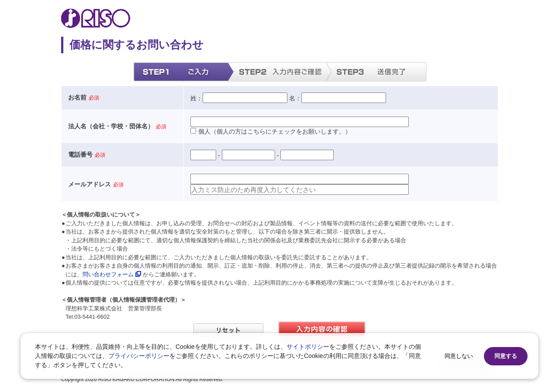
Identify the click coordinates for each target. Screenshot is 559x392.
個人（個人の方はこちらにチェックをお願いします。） (271, 131)
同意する (506, 356)
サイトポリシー (308, 347)
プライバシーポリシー (139, 356)
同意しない (459, 356)
